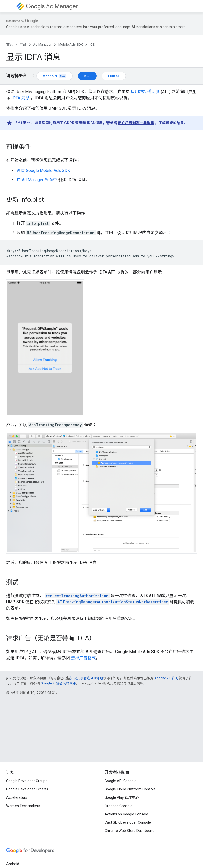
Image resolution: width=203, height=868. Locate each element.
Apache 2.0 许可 (166, 678)
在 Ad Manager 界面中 (37, 180)
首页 (10, 44)
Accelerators (17, 797)
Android (55, 76)
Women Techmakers (23, 806)
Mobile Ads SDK (71, 44)
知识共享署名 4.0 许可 (87, 678)
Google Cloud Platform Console (130, 789)
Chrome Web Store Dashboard (129, 831)
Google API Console (121, 781)
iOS (92, 44)
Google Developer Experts (27, 789)
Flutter (114, 76)
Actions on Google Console (126, 814)
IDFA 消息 (20, 98)
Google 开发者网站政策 (58, 683)
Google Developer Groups (27, 781)
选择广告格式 (83, 658)
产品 (23, 44)
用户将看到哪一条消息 (136, 123)
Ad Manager (52, 6)
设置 (43, 170)
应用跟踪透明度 (145, 92)
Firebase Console (119, 806)
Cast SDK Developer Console (128, 822)
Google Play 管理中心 (122, 797)
